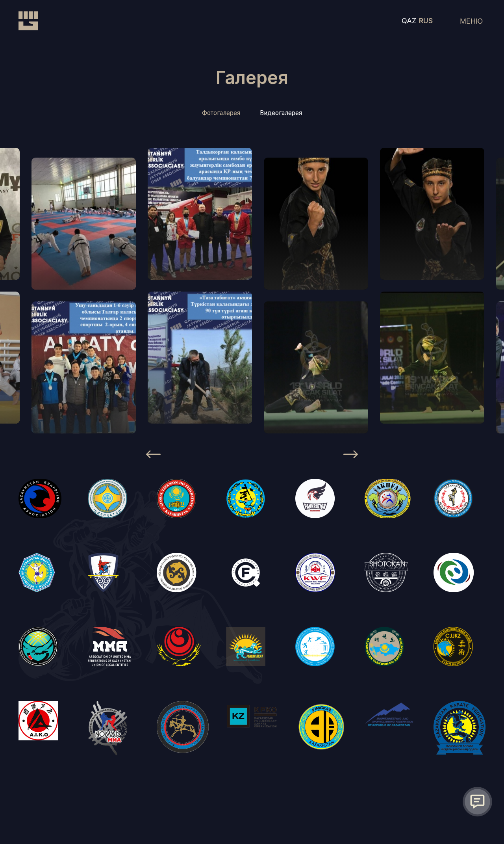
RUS (426, 21)
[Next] (351, 455)
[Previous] (153, 455)
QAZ (409, 21)
